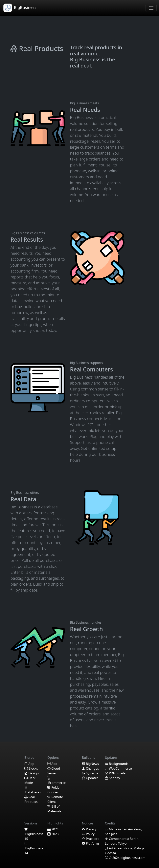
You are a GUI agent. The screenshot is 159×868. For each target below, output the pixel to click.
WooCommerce (118, 768)
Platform (90, 843)
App (29, 764)
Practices (91, 839)
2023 (53, 834)
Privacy (89, 829)
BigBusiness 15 (34, 834)
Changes (90, 768)
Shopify (112, 778)
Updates (90, 778)
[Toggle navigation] (151, 8)
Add (52, 764)
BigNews (90, 764)
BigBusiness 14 (34, 848)
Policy (88, 834)
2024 (53, 829)
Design (32, 773)
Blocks (31, 768)
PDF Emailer (116, 773)
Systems (90, 773)
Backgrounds (117, 764)
